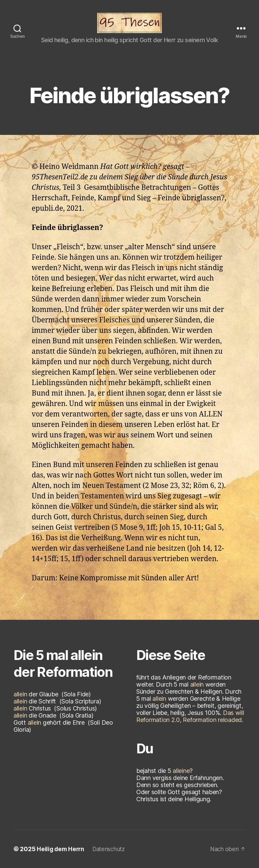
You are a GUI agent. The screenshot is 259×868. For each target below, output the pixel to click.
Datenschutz (112, 849)
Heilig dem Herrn (61, 849)
